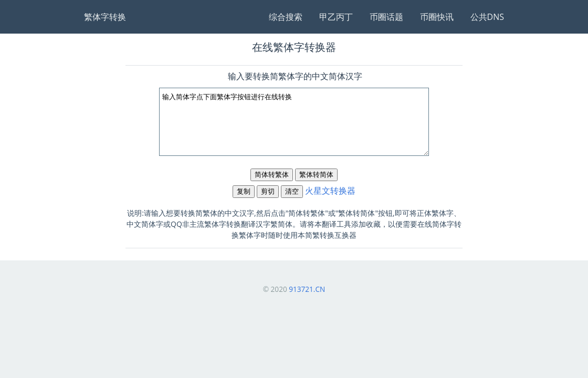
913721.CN (307, 289)
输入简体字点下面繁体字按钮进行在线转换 (294, 122)
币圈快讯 (437, 17)
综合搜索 (286, 17)
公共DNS (487, 17)
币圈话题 (386, 17)
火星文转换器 (330, 191)
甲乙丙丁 (336, 17)
